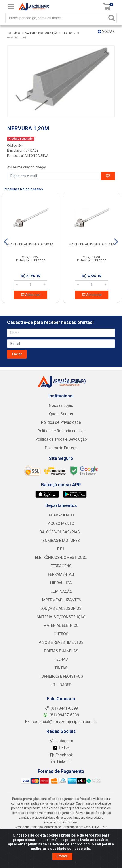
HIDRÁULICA (61, 583)
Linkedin (61, 762)
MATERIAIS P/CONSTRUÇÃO (61, 617)
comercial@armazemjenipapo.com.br (61, 722)
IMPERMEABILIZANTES (61, 600)
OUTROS (61, 634)
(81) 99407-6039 (61, 715)
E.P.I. (61, 549)
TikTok (61, 748)
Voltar (106, 32)
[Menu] (11, 7)
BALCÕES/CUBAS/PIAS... (61, 532)
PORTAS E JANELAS (61, 651)
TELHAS (61, 659)
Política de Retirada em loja (61, 431)
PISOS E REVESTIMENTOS (61, 642)
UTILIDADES (61, 685)
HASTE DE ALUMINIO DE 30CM (30, 244)
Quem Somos (61, 414)
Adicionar (31, 295)
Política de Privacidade (61, 422)
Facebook (61, 755)
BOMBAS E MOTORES (61, 541)
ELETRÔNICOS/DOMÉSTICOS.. (61, 558)
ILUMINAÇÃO (61, 591)
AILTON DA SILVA (37, 156)
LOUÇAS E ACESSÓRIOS (61, 608)
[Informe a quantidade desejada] (31, 285)
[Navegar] (6, 242)
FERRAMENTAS (61, 574)
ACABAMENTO (61, 515)
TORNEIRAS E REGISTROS (61, 676)
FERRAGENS (61, 566)
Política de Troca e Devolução (61, 439)
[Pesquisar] (112, 18)
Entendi (62, 856)
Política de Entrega (61, 448)
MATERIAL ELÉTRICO (61, 625)
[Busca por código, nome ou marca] (56, 18)
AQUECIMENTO (61, 524)
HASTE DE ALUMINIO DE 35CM (91, 244)
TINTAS (61, 668)
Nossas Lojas (61, 405)
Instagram (61, 741)
